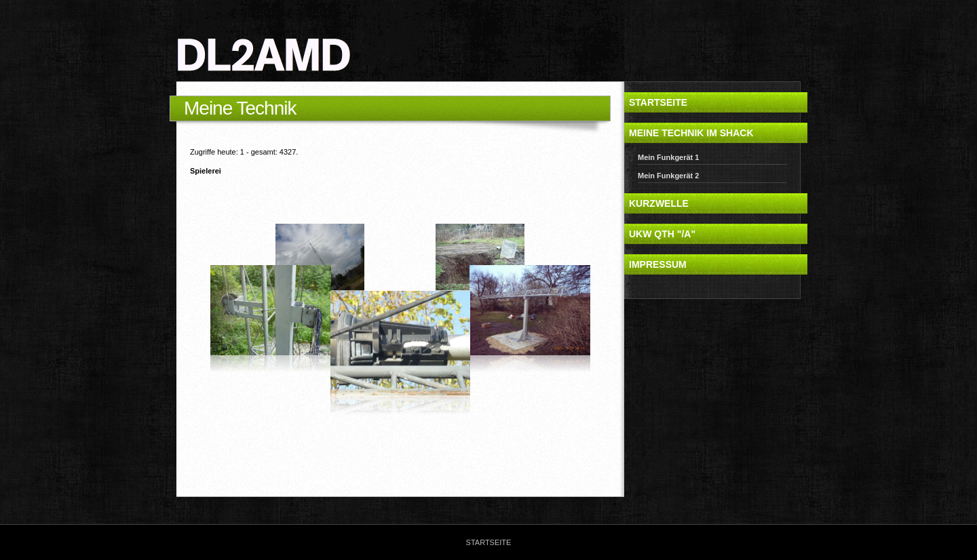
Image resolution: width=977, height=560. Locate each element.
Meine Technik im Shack (691, 133)
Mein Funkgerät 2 (668, 176)
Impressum (658, 264)
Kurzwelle (659, 203)
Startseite (658, 102)
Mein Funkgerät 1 (668, 157)
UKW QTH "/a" (662, 234)
